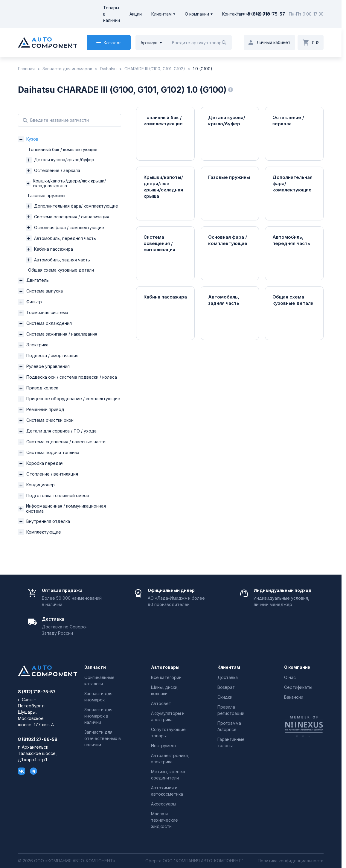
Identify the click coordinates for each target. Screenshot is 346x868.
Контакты (232, 14)
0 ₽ (315, 43)
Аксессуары (164, 804)
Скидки (225, 697)
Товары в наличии (112, 14)
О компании (197, 14)
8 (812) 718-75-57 (266, 14)
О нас (290, 677)
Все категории (166, 677)
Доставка (228, 677)
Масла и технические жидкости (164, 820)
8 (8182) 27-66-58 (38, 739)
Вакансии (294, 697)
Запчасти (95, 667)
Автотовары (165, 667)
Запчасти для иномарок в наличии (98, 716)
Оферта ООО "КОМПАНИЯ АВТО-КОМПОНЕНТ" (194, 861)
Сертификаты (298, 687)
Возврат (226, 687)
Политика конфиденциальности (291, 861)
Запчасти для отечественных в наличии (103, 738)
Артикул (149, 43)
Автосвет (161, 703)
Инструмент (164, 746)
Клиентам (161, 14)
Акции (136, 14)
